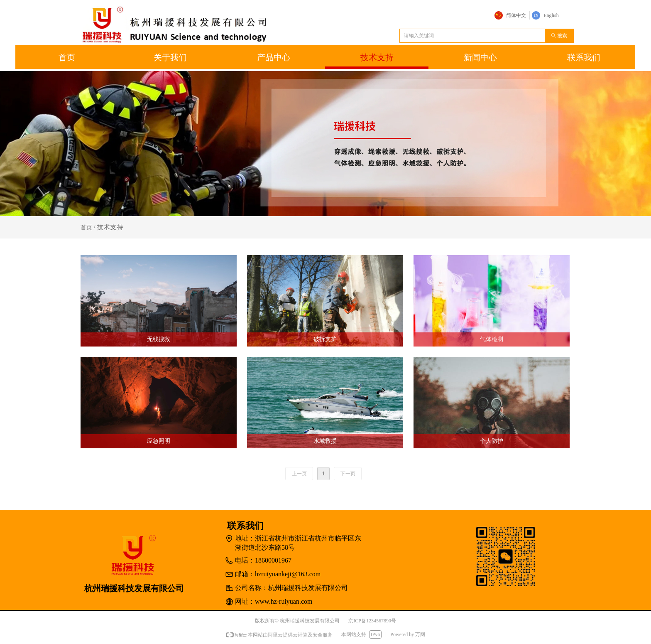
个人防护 (492, 441)
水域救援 (325, 441)
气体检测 (492, 339)
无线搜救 (159, 339)
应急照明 (159, 441)
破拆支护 (325, 339)
